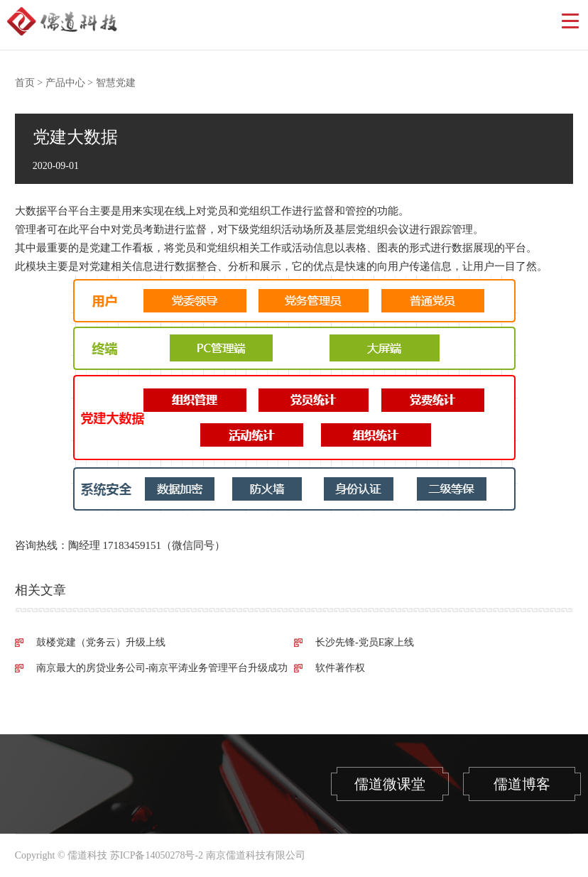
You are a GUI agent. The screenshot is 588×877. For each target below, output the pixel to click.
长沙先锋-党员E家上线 (365, 642)
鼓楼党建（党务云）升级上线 (101, 642)
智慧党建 (116, 83)
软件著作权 (340, 668)
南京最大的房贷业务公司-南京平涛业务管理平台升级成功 (162, 668)
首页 (25, 83)
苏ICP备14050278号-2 (157, 855)
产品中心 (65, 83)
